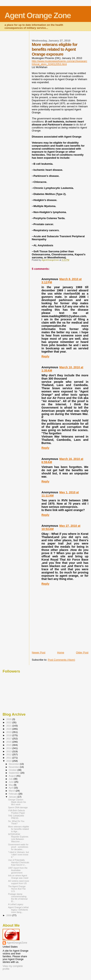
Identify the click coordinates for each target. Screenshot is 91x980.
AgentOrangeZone (17, 943)
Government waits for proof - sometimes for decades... (18, 847)
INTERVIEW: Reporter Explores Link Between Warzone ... (18, 838)
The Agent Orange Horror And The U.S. (17, 889)
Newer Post (39, 652)
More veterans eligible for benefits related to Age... (18, 829)
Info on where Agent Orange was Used (18, 877)
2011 (9, 758)
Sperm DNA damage (18, 807)
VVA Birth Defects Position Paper (17, 812)
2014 (9, 748)
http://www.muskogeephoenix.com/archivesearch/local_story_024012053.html (60, 63)
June (12, 782)
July (11, 779)
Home (61, 652)
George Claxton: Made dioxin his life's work (17, 802)
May (11, 785)
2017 (9, 738)
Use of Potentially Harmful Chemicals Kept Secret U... (19, 862)
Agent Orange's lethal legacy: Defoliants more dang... (18, 910)
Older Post (82, 652)
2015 (9, 745)
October (13, 770)
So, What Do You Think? (16, 822)
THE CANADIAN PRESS (16, 817)
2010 (9, 761)
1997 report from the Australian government (18, 870)
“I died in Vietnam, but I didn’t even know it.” (18, 855)
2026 (9, 719)
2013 (9, 751)
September (15, 773)
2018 (9, 735)
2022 (9, 722)
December (14, 764)
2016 (9, 742)
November (14, 767)
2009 (9, 915)
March (12, 791)
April (11, 788)
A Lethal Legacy (16, 904)
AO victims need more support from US (19, 882)
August (13, 776)
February (14, 794)
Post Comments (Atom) (61, 660)
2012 (9, 754)
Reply (45, 356)
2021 (9, 726)
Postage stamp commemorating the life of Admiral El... (18, 898)
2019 (9, 732)
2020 (9, 729)
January (13, 797)
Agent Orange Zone (38, 15)
